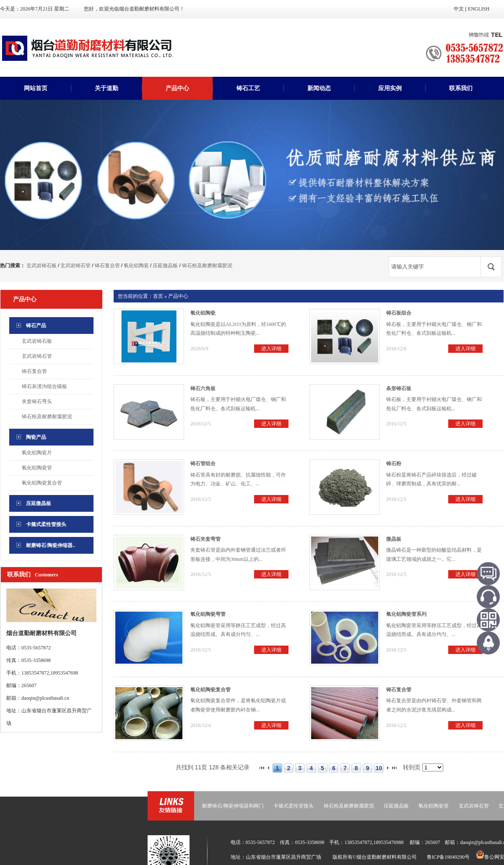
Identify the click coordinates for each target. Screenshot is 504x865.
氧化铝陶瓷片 (37, 453)
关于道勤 (107, 88)
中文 (459, 9)
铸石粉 (394, 464)
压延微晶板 (165, 266)
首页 (158, 296)
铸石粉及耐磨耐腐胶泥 (207, 266)
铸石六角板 (203, 388)
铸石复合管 (107, 266)
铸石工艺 (248, 88)
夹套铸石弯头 (37, 401)
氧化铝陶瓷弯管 (208, 614)
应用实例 (390, 88)
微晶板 (394, 539)
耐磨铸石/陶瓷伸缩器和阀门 (233, 806)
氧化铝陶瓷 (136, 266)
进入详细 (271, 349)
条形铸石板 (399, 388)
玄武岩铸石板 (42, 266)
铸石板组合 (399, 313)
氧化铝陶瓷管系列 (406, 614)
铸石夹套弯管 (205, 539)
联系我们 (461, 88)
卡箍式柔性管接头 (294, 806)
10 (379, 768)
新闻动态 (319, 88)
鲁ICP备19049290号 (448, 857)
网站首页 (36, 88)
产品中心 (177, 88)
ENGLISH (479, 9)
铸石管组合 (203, 464)
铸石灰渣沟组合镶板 (44, 386)
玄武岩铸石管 (75, 266)
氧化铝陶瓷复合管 (42, 483)
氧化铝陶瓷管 (37, 468)
